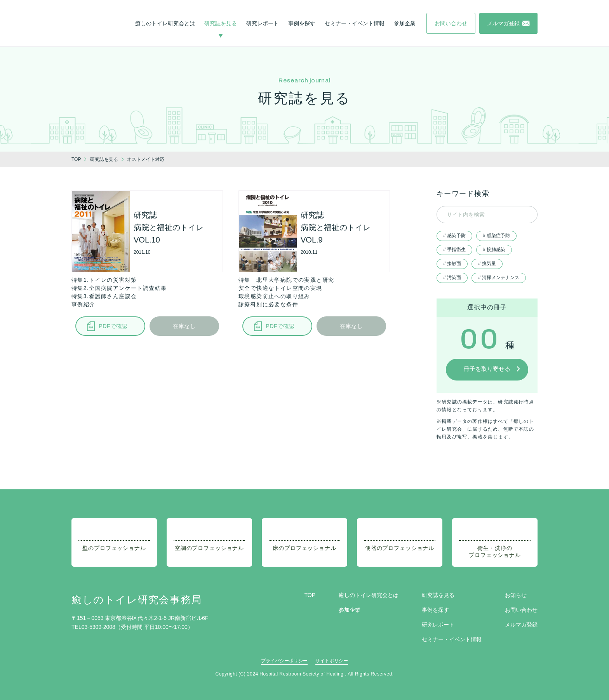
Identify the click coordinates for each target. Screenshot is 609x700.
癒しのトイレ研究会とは (165, 23)
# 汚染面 (452, 278)
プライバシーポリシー (284, 661)
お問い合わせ (521, 610)
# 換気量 (487, 264)
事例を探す (302, 23)
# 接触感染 (494, 250)
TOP (310, 595)
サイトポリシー (332, 661)
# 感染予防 (454, 236)
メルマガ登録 (521, 625)
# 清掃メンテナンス (499, 278)
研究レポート (263, 23)
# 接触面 (452, 264)
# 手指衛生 (454, 250)
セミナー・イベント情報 (355, 23)
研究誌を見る (221, 23)
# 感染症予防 (496, 236)
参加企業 (405, 23)
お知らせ (516, 595)
